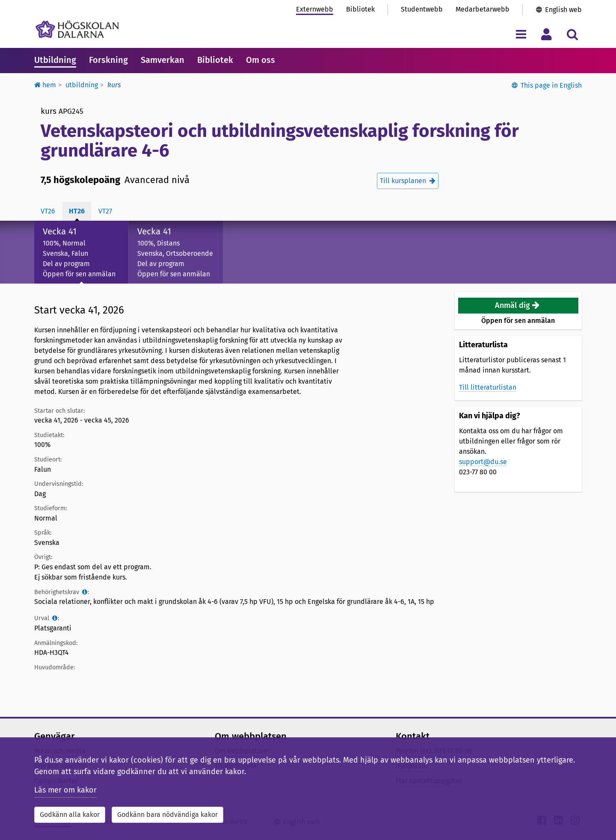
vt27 (105, 211)
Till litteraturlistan (488, 387)
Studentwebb (422, 9)
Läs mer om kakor (65, 790)
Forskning (108, 60)
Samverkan (163, 60)
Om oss (261, 60)
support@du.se (483, 462)
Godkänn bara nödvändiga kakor (167, 815)
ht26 (77, 211)
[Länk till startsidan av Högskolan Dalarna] (77, 29)
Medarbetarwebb (483, 9)
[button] (518, 306)
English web (563, 10)
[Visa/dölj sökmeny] (572, 34)
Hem (45, 85)
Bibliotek (360, 9)
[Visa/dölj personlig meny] (546, 34)
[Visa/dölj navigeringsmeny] (521, 34)
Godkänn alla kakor (70, 815)
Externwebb (315, 9)
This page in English (551, 85)
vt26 (48, 211)
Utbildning (55, 60)
